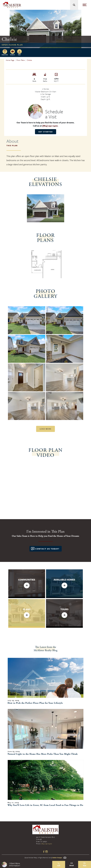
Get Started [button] (46, 132)
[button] (26, 864)
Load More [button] (45, 429)
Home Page (10, 60)
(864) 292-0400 (50, 126)
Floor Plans (21, 60)
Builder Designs (57, 858)
